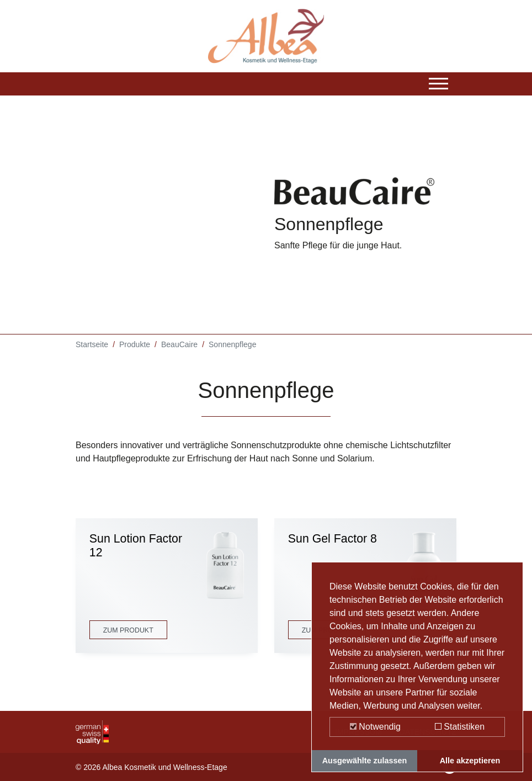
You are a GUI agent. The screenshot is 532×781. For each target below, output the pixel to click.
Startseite (92, 345)
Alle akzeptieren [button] (470, 761)
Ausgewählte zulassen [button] (365, 761)
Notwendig (375, 727)
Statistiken (460, 727)
